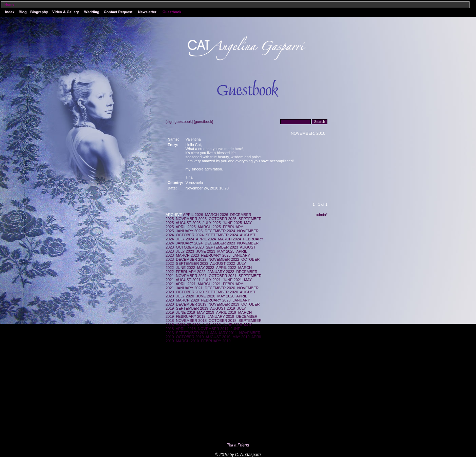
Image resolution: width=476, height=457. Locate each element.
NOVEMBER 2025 (191, 219)
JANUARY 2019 (221, 316)
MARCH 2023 (188, 255)
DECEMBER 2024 (220, 231)
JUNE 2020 (206, 296)
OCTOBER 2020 (190, 292)
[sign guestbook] (179, 122)
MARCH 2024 (230, 239)
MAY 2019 (206, 312)
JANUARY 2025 (189, 231)
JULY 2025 (212, 223)
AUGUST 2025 (188, 223)
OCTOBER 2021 (223, 276)
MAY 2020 (226, 296)
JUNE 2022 (186, 268)
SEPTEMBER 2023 (222, 247)
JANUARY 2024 (189, 243)
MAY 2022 (206, 268)
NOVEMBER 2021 (191, 276)
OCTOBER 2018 (223, 321)
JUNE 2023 (206, 251)
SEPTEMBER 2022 (192, 263)
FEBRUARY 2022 (191, 272)
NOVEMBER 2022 (224, 259)
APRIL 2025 (186, 227)
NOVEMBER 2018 (191, 321)
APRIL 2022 (226, 268)
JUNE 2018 (232, 325)
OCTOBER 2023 (190, 247)
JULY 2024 (185, 239)
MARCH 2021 (209, 284)
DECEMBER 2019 (191, 304)
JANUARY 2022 (221, 272)
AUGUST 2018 (188, 325)
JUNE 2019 (186, 312)
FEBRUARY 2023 (216, 255)
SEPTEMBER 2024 (222, 235)
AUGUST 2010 (218, 337)
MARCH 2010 (188, 341)
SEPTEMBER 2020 (222, 292)
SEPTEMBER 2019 (192, 308)
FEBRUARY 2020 (216, 300)
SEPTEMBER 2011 (192, 333)
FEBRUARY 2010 (216, 341)
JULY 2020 (185, 296)
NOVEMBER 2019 (224, 304)
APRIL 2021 (186, 284)
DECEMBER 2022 (191, 259)
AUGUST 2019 (223, 308)
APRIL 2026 (193, 215)
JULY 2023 (185, 251)
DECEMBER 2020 (220, 288)
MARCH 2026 (216, 215)
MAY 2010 (241, 337)
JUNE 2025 (232, 223)
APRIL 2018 (186, 329)
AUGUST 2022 (223, 263)
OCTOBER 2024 (190, 235)
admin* (322, 215)
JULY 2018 (212, 325)
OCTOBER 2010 (190, 337)
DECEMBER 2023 (220, 243)
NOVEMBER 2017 (213, 329)
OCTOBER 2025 (223, 219)
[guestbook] (203, 122)
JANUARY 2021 (189, 288)
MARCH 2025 (209, 227)
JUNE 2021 (232, 280)
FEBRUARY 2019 (191, 316)
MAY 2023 (226, 251)
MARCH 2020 (188, 300)
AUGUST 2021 (188, 280)
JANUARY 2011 (224, 333)
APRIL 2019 (226, 312)
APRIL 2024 (206, 239)
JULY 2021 (212, 280)
